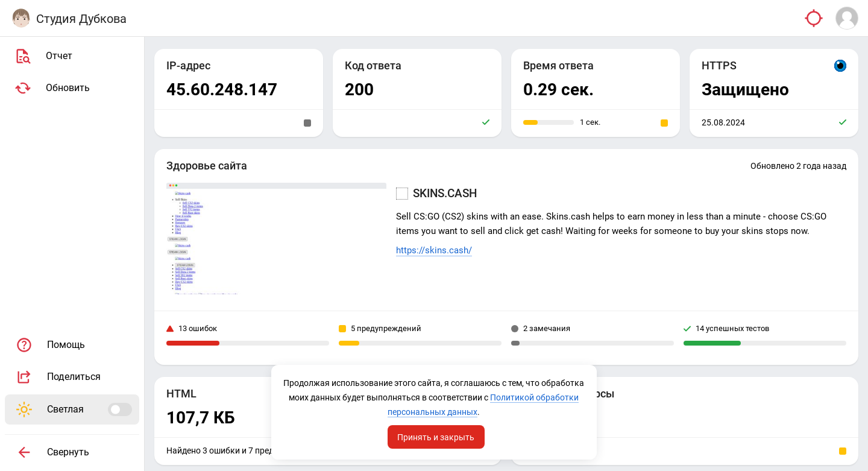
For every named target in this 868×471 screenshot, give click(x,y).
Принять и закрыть (436, 437)
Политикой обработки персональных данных (433, 412)
